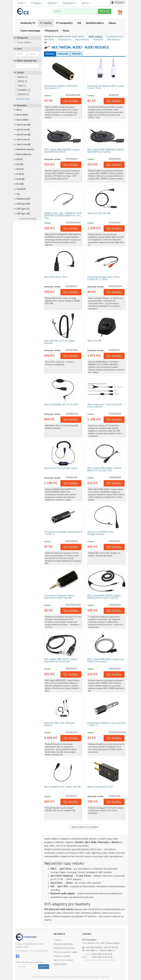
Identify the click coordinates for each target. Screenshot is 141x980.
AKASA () (21, 77)
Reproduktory (82, 40)
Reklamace (70, 3)
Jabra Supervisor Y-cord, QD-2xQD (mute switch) (104, 406)
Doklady (53, 3)
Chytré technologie (30, 31)
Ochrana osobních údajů (65, 952)
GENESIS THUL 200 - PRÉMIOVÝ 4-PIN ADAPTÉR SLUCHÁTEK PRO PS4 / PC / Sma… (63, 216)
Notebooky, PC (28, 23)
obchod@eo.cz (92, 950)
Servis (86, 3)
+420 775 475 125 (111, 948)
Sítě (79, 23)
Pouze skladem (25, 42)
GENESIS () (22, 94)
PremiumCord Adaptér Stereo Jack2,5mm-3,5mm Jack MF (59, 597)
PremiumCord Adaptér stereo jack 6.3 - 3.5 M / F (106, 724)
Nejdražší (76, 54)
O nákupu (37, 3)
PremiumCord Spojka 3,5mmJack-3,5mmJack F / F (61, 87)
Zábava (112, 23)
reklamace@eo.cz (107, 950)
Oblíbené (50, 54)
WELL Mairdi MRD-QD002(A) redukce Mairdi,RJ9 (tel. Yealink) (106, 151)
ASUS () (21, 86)
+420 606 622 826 (93, 948)
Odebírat (44, 967)
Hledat (105, 11)
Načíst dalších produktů (85, 827)
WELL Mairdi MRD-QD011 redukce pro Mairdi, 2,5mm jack (106, 661)
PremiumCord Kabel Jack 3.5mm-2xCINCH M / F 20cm (104, 278)
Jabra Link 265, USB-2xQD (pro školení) (59, 724)
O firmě (57, 940)
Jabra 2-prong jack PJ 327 (100, 787)
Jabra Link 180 (94, 341)
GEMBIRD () (23, 90)
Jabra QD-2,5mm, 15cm (56, 277)
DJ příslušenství (114, 37)
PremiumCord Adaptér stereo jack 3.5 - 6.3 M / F (63, 533)
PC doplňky (46, 23)
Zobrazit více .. (23, 99)
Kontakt (105, 977)
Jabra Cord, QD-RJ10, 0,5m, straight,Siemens (101, 533)
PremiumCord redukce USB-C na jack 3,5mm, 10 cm (106, 87)
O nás (22, 3)
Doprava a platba (62, 956)
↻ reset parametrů (27, 219)
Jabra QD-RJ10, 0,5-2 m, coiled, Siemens (59, 342)
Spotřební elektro (95, 23)
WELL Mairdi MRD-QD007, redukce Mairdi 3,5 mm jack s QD (104, 469)
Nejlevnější (63, 54)
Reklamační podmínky (64, 948)
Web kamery (113, 40)
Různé (66, 31)
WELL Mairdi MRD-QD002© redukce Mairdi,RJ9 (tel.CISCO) (62, 151)
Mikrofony (49, 40)
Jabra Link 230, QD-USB (99, 213)
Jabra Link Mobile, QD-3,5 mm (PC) (61, 405)
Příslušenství (51, 31)
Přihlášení (118, 3)
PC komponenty (64, 23)
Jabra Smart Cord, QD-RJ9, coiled (61, 468)
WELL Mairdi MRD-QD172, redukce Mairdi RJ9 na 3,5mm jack (61, 661)
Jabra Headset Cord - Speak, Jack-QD (62, 787)
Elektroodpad (60, 964)
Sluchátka (98, 40)
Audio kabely (78, 37)
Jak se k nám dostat (63, 960)
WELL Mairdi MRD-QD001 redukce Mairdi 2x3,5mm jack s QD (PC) (104, 597)
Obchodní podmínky (63, 944)
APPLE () (21, 81)
